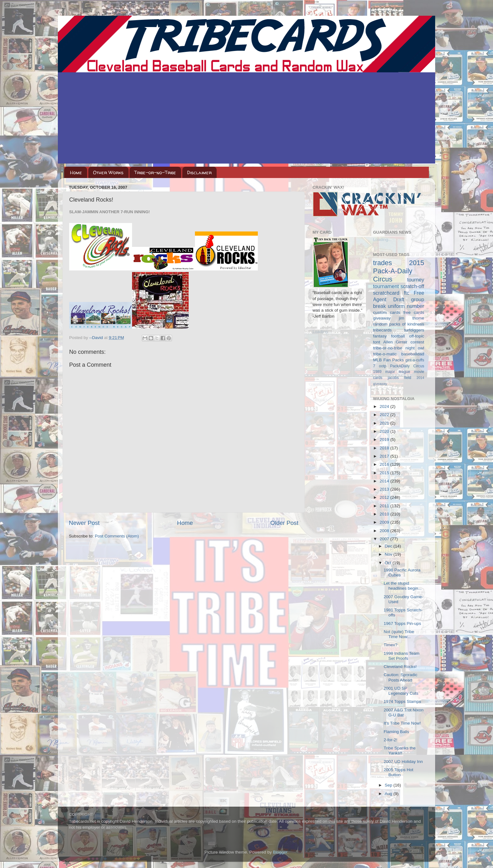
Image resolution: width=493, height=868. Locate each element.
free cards (414, 312)
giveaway (382, 318)
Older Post (284, 523)
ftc (406, 293)
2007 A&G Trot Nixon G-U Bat (404, 712)
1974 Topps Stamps (402, 701)
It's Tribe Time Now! (402, 723)
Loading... (322, 332)
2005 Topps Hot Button (398, 772)
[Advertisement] (246, 120)
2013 (385, 489)
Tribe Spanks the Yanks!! (400, 751)
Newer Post (84, 523)
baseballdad (413, 354)
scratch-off (412, 286)
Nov (389, 554)
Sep (389, 785)
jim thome (412, 318)
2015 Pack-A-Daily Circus (399, 271)
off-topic (417, 336)
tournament (386, 286)
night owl (415, 348)
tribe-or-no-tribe (388, 348)
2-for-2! (391, 740)
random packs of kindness (399, 324)
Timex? (391, 645)
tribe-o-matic (385, 354)
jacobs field (399, 378)
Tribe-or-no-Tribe (155, 172)
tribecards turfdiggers (399, 330)
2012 (385, 497)
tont (377, 342)
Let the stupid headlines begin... (403, 586)
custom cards (387, 312)
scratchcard (386, 293)
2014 (385, 481)
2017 (385, 456)
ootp (383, 366)
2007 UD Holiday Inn (403, 762)
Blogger (280, 852)
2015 (385, 473)
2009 (385, 522)
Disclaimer (199, 172)
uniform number (406, 306)
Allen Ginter (395, 342)
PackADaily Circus (407, 366)
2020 (385, 431)
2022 (385, 415)
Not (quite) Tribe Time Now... (399, 634)
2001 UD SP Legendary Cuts (401, 691)
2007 (385, 539)
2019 (385, 440)
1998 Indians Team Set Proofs (402, 656)
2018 (385, 448)
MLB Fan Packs (389, 360)
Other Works (108, 172)
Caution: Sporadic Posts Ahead (400, 677)
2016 (385, 464)
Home (76, 172)
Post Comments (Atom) (117, 536)
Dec (389, 546)
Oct (389, 563)
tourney (416, 280)
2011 (385, 506)
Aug (389, 794)
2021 (385, 423)
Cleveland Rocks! (400, 667)
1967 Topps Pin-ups (402, 623)
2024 (385, 406)
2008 (385, 531)
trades (383, 263)
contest (417, 342)
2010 (385, 514)
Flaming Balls (396, 732)
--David (97, 338)
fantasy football (389, 336)
